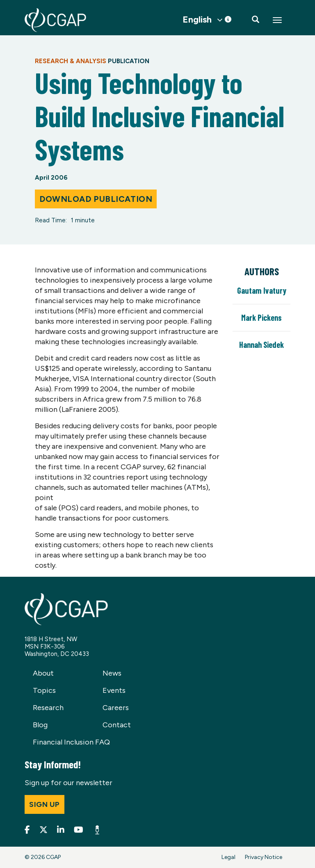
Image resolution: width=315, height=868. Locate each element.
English (197, 20)
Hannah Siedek (261, 345)
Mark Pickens (261, 318)
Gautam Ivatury (262, 290)
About (43, 673)
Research (48, 708)
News (112, 673)
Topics (44, 690)
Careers (116, 708)
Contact (117, 725)
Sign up (45, 804)
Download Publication (96, 199)
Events (114, 690)
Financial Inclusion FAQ (71, 742)
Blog (40, 725)
